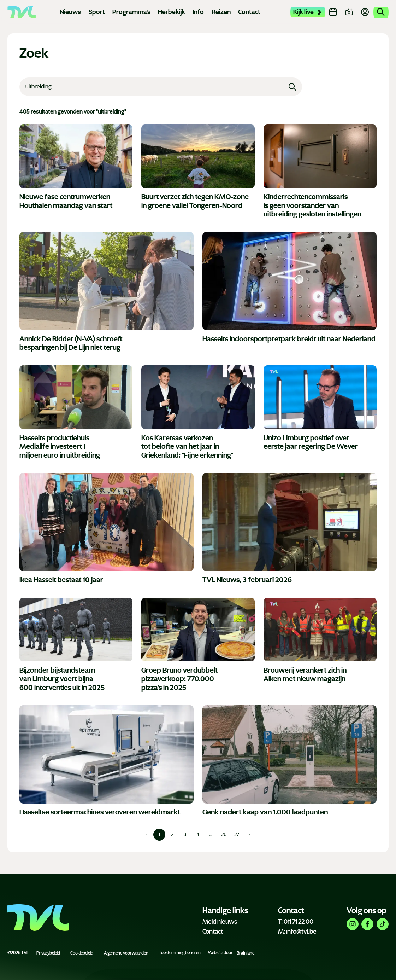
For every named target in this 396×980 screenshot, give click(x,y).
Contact (249, 12)
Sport (97, 12)
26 (224, 834)
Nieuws (70, 12)
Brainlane (246, 953)
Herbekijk (172, 12)
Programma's (131, 12)
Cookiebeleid (82, 953)
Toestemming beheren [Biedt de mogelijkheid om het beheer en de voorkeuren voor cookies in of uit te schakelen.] (180, 953)
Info (198, 12)
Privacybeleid (48, 953)
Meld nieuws (220, 922)
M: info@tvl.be (297, 932)
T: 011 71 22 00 (296, 922)
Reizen (221, 12)
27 (237, 834)
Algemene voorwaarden (126, 953)
